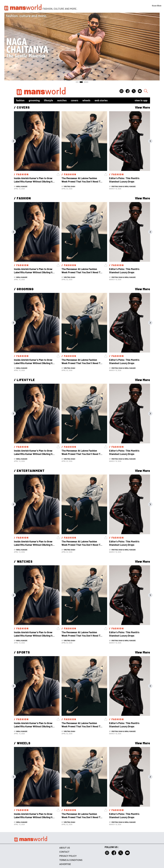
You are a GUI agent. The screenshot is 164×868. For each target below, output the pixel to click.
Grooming (34, 100)
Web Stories (101, 100)
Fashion (20, 100)
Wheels (86, 100)
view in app (141, 100)
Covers (74, 100)
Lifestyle (49, 100)
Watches (62, 100)
